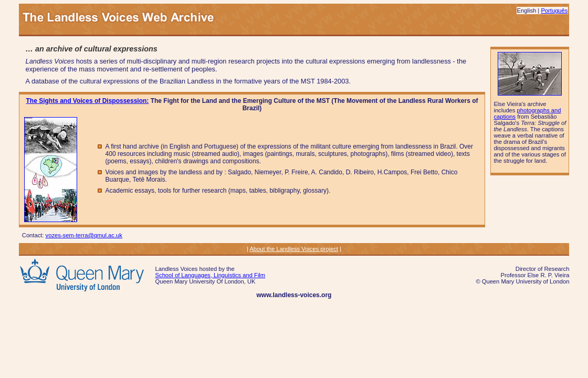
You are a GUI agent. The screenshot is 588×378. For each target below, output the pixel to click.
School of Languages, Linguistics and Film (211, 275)
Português (554, 10)
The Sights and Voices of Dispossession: (88, 101)
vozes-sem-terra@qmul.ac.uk (84, 235)
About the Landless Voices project (294, 249)
